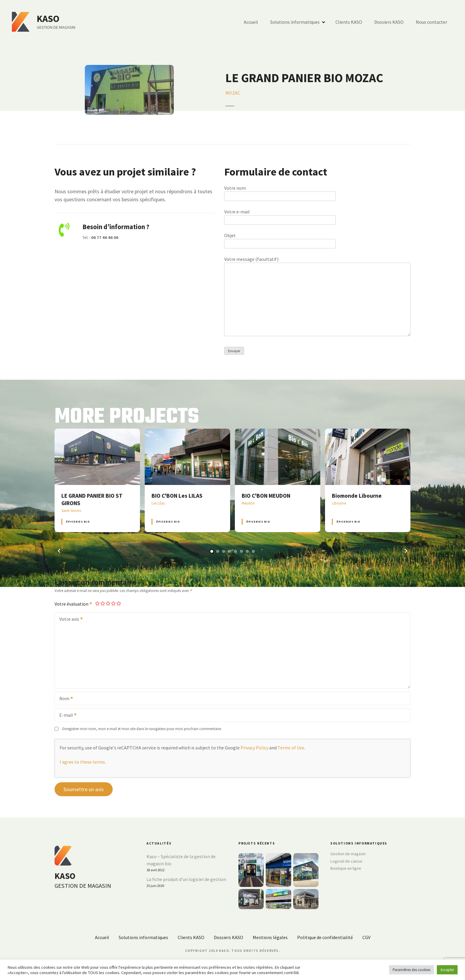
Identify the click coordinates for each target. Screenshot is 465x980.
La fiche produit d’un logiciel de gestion (186, 879)
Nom (64, 699)
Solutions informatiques (295, 22)
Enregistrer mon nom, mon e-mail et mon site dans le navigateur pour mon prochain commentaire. (142, 729)
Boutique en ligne (346, 868)
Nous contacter (431, 22)
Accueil (251, 22)
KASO (48, 19)
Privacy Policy (254, 748)
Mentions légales (270, 937)
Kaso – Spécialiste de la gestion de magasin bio (181, 860)
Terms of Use (291, 748)
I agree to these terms (82, 762)
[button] (59, 551)
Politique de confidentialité (325, 937)
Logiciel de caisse (346, 861)
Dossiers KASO (389, 22)
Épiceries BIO (78, 522)
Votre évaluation (74, 604)
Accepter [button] (447, 970)
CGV (366, 937)
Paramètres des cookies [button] (411, 970)
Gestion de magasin (348, 854)
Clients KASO (349, 22)
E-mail (66, 716)
